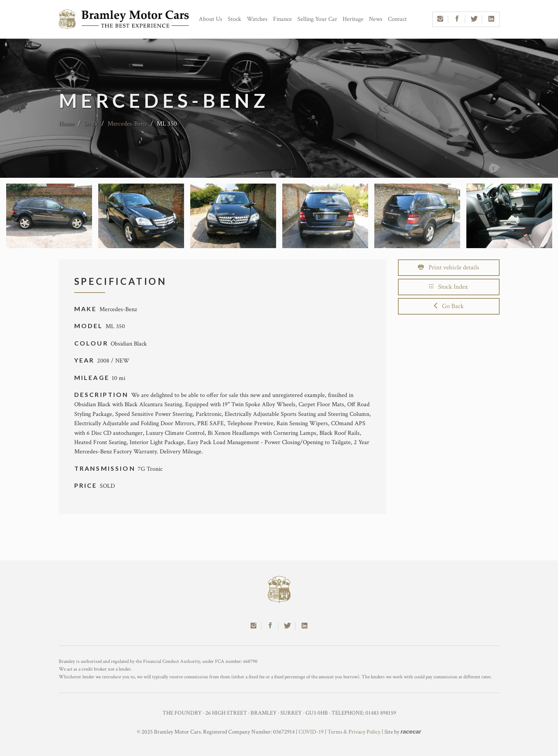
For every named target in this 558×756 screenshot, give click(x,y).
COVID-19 (311, 732)
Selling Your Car (317, 19)
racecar (411, 731)
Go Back (449, 306)
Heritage (353, 19)
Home (67, 124)
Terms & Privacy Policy (354, 732)
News (376, 19)
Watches (257, 19)
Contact (397, 19)
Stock (235, 19)
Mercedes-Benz (127, 124)
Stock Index (449, 287)
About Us (211, 19)
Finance (282, 19)
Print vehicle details (449, 267)
